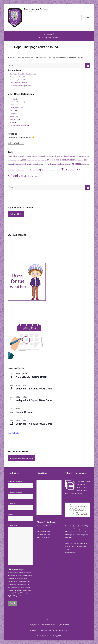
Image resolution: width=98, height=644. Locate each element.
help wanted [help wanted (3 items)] (28, 164)
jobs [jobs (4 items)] (46, 164)
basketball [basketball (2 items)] (21, 156)
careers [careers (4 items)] (34, 156)
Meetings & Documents (21, 458)
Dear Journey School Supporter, (49, 38)
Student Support (17, 102)
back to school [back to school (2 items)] (12, 156)
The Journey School (36, 9)
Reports (12, 122)
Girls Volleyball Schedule (18, 83)
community (13, 119)
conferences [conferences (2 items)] (51, 156)
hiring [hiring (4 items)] (35, 164)
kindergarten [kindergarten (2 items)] (52, 164)
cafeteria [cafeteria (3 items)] (28, 156)
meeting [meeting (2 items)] (66, 164)
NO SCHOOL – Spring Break (31, 377)
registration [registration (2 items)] (17, 170)
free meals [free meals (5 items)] (60, 160)
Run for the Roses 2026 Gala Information (23, 74)
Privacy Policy (34, 630)
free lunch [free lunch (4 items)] (51, 160)
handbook (13, 105)
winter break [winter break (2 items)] (34, 176)
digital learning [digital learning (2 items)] (69, 156)
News (12, 111)
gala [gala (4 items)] (85, 160)
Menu (87, 17)
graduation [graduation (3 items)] (12, 164)
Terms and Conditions (47, 630)
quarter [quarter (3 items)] (10, 170)
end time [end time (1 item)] (87, 156)
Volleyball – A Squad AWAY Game (34, 400)
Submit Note (16, 214)
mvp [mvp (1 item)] (70, 164)
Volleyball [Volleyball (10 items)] (24, 176)
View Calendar (13, 433)
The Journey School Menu (19, 80)
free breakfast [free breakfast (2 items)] (42, 160)
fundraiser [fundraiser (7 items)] (70, 160)
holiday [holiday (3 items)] (41, 164)
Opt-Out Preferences (62, 630)
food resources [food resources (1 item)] (30, 160)
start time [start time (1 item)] (49, 170)
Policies (12, 99)
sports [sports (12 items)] (42, 170)
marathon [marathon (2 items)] (60, 164)
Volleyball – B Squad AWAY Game (34, 389)
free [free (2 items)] (36, 160)
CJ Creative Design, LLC (53, 636)
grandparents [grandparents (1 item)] (19, 164)
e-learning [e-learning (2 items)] (78, 156)
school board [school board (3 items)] (26, 170)
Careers (12, 113)
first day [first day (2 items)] (19, 160)
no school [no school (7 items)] (76, 164)
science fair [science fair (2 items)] (35, 170)
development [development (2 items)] (59, 156)
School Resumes (25, 412)
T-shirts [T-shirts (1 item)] (59, 170)
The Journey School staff (18, 125)
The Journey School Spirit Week (20, 86)
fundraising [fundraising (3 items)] (79, 160)
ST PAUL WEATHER (49, 248)
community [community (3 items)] (42, 156)
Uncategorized (15, 108)
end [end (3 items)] (83, 156)
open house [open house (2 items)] (85, 164)
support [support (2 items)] (54, 170)
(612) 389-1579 (47, 526)
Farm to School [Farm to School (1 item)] (12, 160)
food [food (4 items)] (24, 160)
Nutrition (13, 116)
